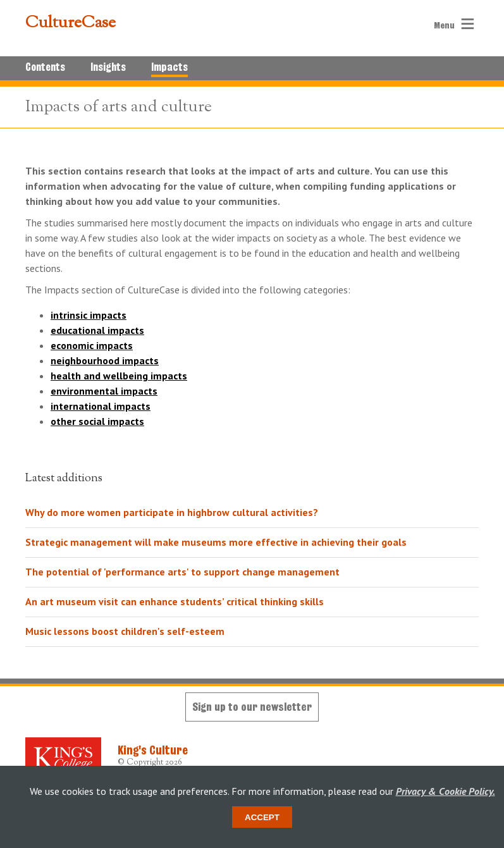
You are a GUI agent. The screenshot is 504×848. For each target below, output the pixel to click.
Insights (108, 67)
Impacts (169, 67)
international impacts (101, 406)
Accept (262, 817)
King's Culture (153, 750)
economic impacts (92, 345)
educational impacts (97, 330)
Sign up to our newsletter (252, 707)
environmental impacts (104, 391)
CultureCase (71, 23)
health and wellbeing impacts (119, 376)
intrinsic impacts (89, 315)
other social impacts (97, 421)
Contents (45, 67)
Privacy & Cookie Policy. (446, 791)
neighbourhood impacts (105, 360)
